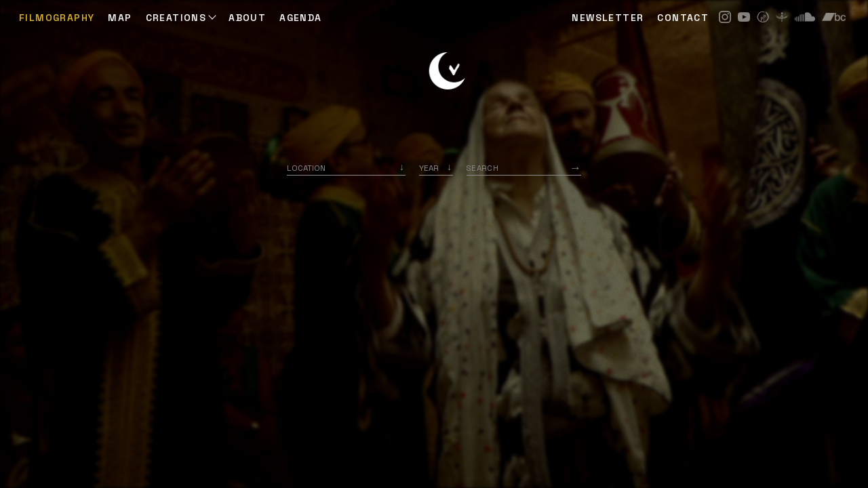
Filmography (57, 18)
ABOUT (247, 18)
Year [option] (429, 168)
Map (120, 18)
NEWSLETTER (608, 18)
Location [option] (306, 168)
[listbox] (436, 168)
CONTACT (683, 18)
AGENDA (300, 18)
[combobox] (346, 168)
